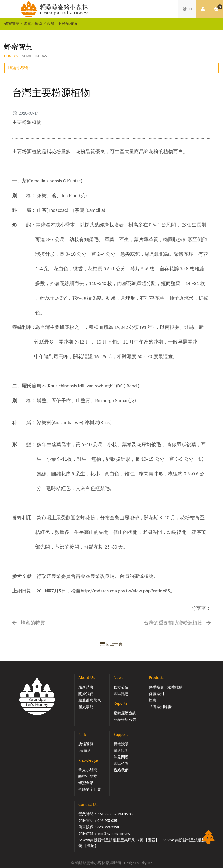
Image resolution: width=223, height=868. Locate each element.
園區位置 (121, 764)
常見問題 (121, 757)
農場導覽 (86, 744)
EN (187, 9)
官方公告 (121, 687)
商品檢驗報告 (125, 720)
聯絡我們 (121, 770)
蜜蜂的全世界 (90, 789)
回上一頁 (112, 644)
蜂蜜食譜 (86, 783)
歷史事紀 (86, 707)
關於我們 (86, 694)
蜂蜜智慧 (12, 24)
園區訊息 (121, 694)
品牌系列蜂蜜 (160, 707)
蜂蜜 (153, 700)
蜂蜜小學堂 (33, 24)
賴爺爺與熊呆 (90, 700)
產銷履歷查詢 (125, 713)
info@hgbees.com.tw (114, 834)
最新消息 (86, 687)
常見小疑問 (88, 770)
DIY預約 (85, 751)
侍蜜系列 (156, 694)
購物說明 (121, 744)
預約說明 (121, 751)
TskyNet (146, 863)
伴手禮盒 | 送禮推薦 (166, 687)
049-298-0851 (108, 821)
